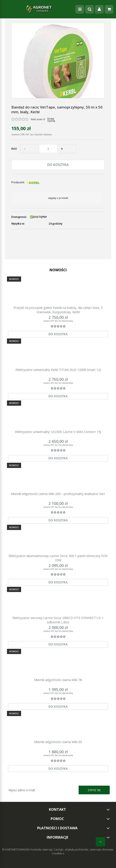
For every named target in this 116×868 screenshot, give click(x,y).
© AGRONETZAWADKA (16, 850)
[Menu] (80, 9)
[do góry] (100, 842)
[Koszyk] (109, 9)
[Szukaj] (89, 9)
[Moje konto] (99, 9)
